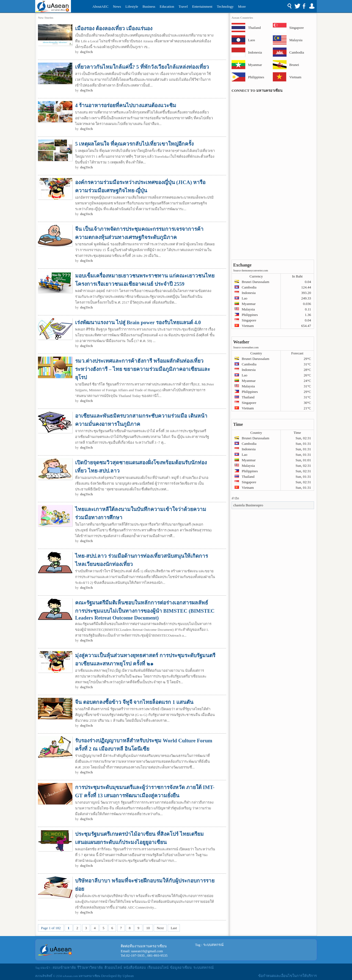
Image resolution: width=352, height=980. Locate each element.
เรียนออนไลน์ (158, 967)
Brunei (294, 65)
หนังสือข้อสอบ (135, 967)
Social (300, 6)
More (242, 6)
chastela (239, 505)
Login (312, 6)
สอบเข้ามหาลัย (64, 967)
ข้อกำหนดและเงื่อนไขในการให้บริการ (288, 976)
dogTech (86, 52)
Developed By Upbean (117, 976)
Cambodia (296, 52)
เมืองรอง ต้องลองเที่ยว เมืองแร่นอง (114, 28)
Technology (225, 6)
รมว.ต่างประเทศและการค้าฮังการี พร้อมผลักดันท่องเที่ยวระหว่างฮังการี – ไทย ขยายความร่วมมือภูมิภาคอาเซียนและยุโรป (143, 369)
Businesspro (254, 505)
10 (148, 928)
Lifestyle (132, 6)
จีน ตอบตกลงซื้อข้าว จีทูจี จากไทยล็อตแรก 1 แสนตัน (134, 702)
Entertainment (202, 6)
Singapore (296, 28)
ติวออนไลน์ (113, 967)
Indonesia (255, 52)
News (117, 6)
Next (160, 928)
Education (167, 6)
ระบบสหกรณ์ (213, 945)
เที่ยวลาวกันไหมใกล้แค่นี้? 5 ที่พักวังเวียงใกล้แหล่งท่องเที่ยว (142, 67)
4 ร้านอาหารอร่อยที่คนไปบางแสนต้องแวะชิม (126, 105)
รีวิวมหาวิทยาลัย (90, 967)
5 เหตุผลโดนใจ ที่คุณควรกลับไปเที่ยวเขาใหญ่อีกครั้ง (134, 144)
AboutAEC (101, 6)
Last (174, 928)
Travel (183, 6)
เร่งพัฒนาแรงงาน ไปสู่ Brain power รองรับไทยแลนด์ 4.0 (138, 322)
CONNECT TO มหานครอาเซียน (257, 91)
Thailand (254, 28)
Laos (251, 40)
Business (149, 6)
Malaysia (296, 40)
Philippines (255, 77)
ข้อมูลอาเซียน (181, 967)
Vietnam (295, 77)
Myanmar (255, 65)
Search (289, 6)
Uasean (53, 6)
